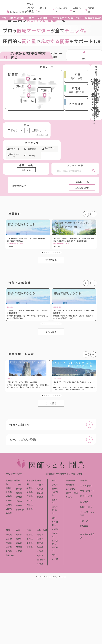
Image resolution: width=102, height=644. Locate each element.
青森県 (9, 492)
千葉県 (19, 501)
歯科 (54, 555)
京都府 (9, 539)
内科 (54, 480)
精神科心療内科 (55, 492)
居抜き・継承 (14, 155)
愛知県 (40, 497)
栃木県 (19, 489)
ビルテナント (49, 149)
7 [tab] (54, 252)
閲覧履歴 (84, 526)
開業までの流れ (93, 18)
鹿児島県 (41, 559)
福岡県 (40, 534)
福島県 (9, 513)
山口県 (19, 551)
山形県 (9, 509)
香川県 (30, 539)
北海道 (9, 488)
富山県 (30, 492)
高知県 (30, 547)
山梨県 (30, 504)
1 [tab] (43, 252)
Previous (86, 214)
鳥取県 (19, 534)
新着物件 (43, 18)
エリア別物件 (9, 18)
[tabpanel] (28, 234)
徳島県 (30, 534)
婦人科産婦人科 (55, 510)
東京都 (19, 505)
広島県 (19, 547)
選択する (26, 170)
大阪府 (9, 543)
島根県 (19, 539)
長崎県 (40, 543)
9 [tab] (58, 252)
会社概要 (84, 502)
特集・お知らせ (76, 18)
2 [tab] (44, 252)
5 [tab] (50, 252)
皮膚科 (55, 529)
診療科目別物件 (25, 18)
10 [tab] (59, 252)
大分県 (40, 551)
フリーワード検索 (56, 55)
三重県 (40, 484)
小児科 (55, 484)
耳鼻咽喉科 (55, 523)
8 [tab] (56, 252)
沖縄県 (40, 564)
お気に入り (85, 521)
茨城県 (19, 484)
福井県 (30, 500)
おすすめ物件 (59, 18)
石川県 (30, 496)
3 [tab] (46, 252)
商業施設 (32, 149)
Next (93, 214)
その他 (32, 155)
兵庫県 (9, 547)
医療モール (14, 149)
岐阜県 (40, 489)
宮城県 (9, 500)
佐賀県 (40, 539)
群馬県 (19, 493)
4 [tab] (48, 252)
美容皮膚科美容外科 (55, 546)
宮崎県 (40, 555)
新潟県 (30, 488)
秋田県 (9, 504)
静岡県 (40, 493)
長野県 (30, 509)
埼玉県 (19, 497)
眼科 (54, 518)
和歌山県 (10, 555)
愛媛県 (30, 543)
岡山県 (19, 543)
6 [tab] (52, 252)
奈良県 (9, 551)
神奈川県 (20, 510)
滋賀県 (9, 534)
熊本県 (40, 547)
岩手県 (9, 496)
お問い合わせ (86, 507)
